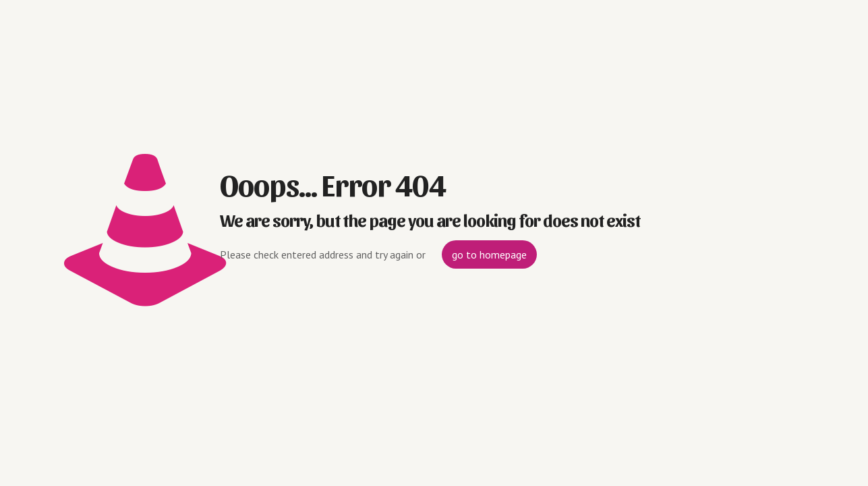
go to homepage (489, 254)
